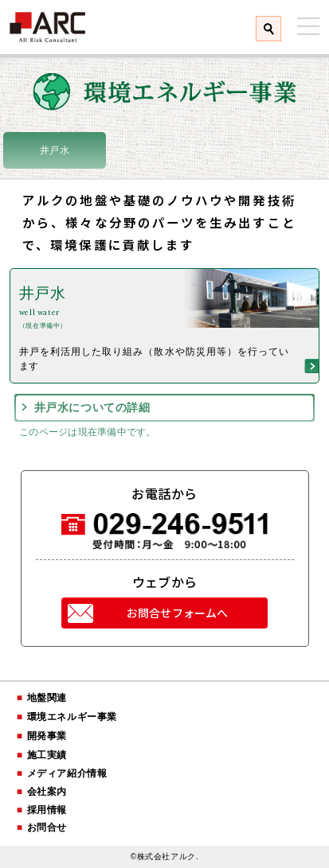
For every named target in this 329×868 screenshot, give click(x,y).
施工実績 (47, 755)
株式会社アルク (48, 27)
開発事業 (47, 736)
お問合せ (47, 827)
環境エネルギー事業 (72, 717)
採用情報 (47, 810)
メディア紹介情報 (67, 773)
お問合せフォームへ (177, 613)
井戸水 (55, 150)
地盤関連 (47, 698)
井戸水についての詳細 (92, 407)
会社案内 (47, 792)
